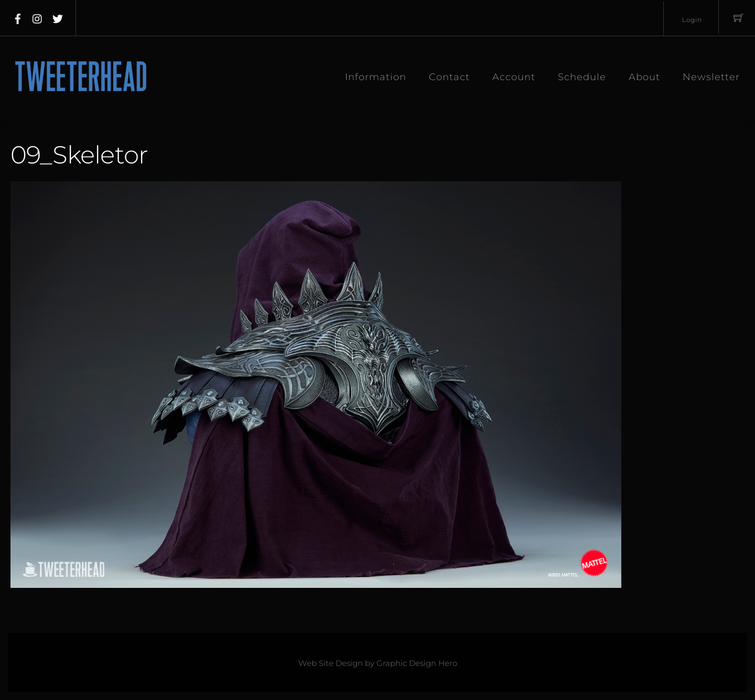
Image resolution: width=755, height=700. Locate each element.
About (644, 77)
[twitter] (58, 17)
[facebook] (18, 17)
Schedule (582, 77)
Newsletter (711, 77)
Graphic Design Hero (417, 663)
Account (514, 77)
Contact (449, 77)
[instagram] (38, 17)
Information (376, 77)
